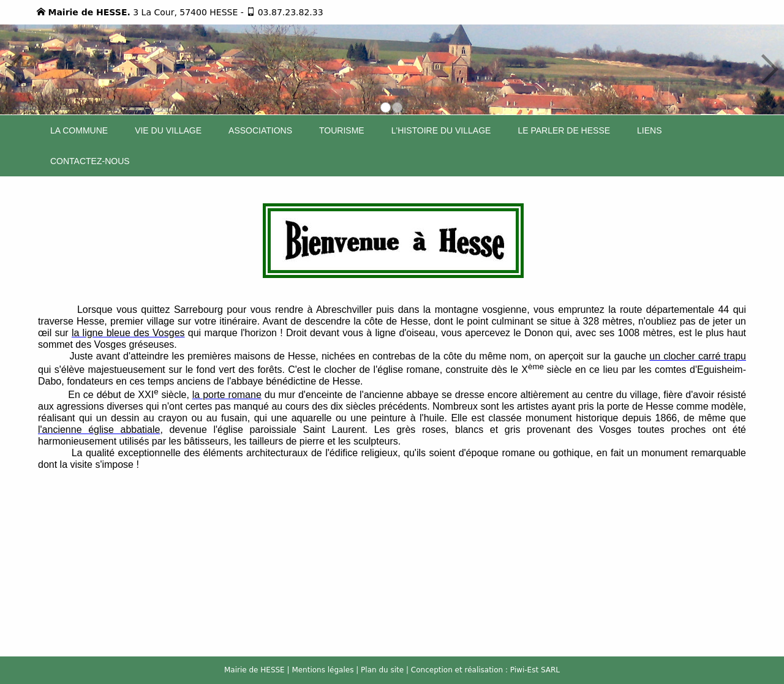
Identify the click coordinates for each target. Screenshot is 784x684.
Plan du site (382, 670)
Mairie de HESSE (254, 670)
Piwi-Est (524, 670)
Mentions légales (322, 670)
